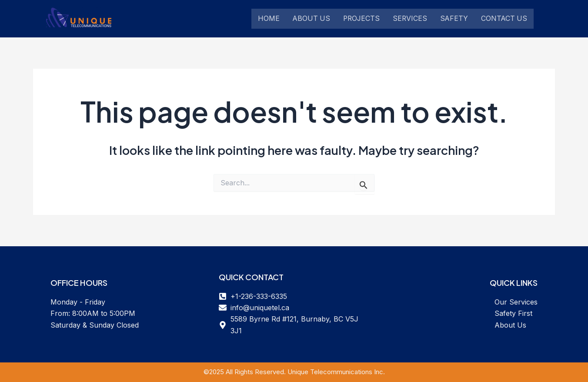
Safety (457, 19)
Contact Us (508, 19)
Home (269, 19)
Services (412, 19)
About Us (312, 19)
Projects (363, 19)
